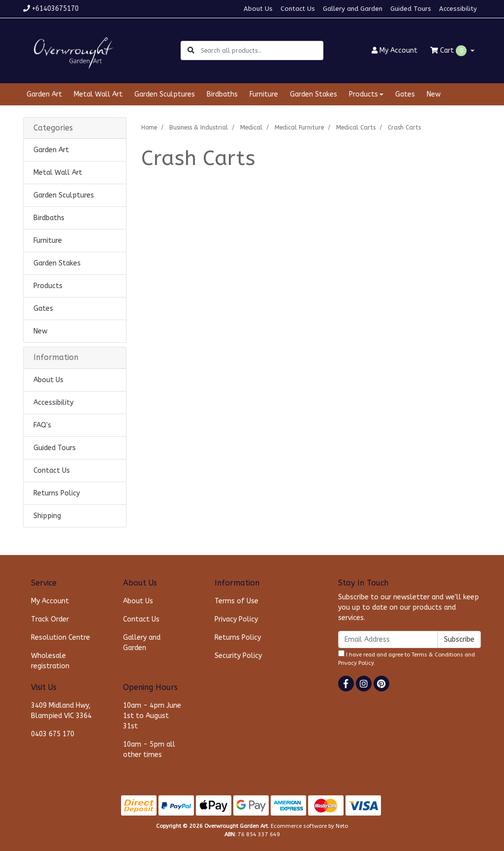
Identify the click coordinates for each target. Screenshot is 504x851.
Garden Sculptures (165, 94)
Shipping (47, 516)
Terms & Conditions (437, 655)
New (434, 94)
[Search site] (191, 50)
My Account (50, 601)
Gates (405, 94)
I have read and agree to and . (407, 658)
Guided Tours (411, 9)
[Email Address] (388, 639)
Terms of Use (236, 601)
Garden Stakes (314, 94)
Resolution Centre (61, 638)
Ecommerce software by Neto (309, 826)
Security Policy (238, 656)
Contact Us (298, 9)
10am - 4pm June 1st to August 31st (152, 716)
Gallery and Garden (353, 9)
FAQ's (42, 425)
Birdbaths (222, 94)
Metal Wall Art (98, 94)
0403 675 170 (53, 734)
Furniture (264, 94)
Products (48, 286)
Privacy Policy (236, 619)
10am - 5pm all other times (149, 750)
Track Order (50, 619)
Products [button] (363, 94)
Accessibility (458, 9)
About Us (258, 9)
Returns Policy (57, 493)
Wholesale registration (50, 661)
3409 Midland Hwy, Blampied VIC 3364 (61, 711)
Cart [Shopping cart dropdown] (449, 51)
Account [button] (394, 50)
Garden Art (44, 94)
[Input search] (262, 50)
